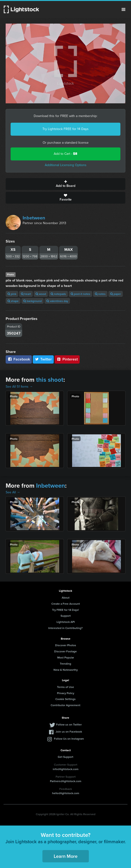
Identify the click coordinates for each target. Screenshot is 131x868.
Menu (123, 9)
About (66, 598)
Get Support (65, 757)
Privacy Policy (66, 693)
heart (26, 294)
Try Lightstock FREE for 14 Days (65, 129)
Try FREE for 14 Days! (65, 610)
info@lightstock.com (66, 769)
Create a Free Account (66, 604)
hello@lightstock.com (66, 793)
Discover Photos (66, 645)
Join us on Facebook (69, 732)
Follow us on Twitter (69, 724)
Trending (65, 664)
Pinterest (67, 359)
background (33, 301)
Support (66, 616)
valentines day (57, 301)
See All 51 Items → (19, 387)
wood (41, 294)
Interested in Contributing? (65, 628)
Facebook (19, 359)
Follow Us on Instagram (69, 739)
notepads (58, 294)
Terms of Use (65, 687)
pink (12, 294)
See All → (13, 492)
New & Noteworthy (66, 670)
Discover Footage (65, 651)
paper (116, 294)
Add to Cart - (65, 154)
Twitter (43, 359)
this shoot (50, 380)
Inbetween (34, 218)
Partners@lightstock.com (66, 781)
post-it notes (80, 294)
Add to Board (65, 184)
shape (13, 301)
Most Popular (66, 657)
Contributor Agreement (65, 705)
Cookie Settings (65, 699)
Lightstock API (66, 622)
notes (100, 294)
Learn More (66, 856)
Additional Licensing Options (66, 165)
